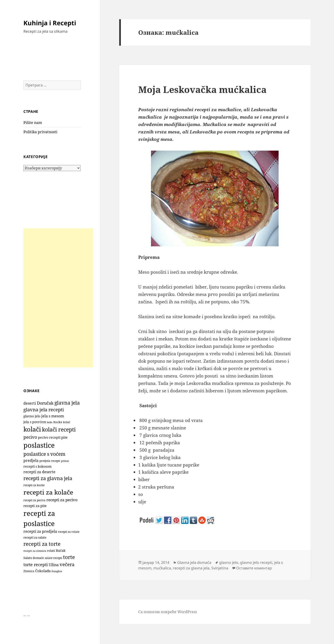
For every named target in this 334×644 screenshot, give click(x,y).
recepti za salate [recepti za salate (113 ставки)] (35, 537)
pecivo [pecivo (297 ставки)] (30, 437)
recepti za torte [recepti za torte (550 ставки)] (42, 544)
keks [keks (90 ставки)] (50, 422)
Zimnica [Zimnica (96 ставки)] (29, 571)
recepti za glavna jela (191, 568)
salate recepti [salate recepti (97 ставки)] (53, 558)
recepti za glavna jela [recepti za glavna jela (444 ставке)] (48, 478)
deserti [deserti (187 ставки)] (30, 403)
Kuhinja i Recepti (50, 23)
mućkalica (162, 568)
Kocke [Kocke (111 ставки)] (58, 422)
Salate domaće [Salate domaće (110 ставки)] (34, 558)
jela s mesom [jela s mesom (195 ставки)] (53, 416)
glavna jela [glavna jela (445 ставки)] (67, 403)
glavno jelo (229, 562)
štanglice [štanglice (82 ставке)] (57, 571)
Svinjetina (220, 568)
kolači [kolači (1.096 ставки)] (32, 429)
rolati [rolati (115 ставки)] (51, 551)
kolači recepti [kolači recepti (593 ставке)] (59, 430)
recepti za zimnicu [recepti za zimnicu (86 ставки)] (35, 551)
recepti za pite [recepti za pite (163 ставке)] (35, 506)
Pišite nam (33, 123)
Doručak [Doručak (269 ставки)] (45, 403)
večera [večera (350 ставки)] (67, 564)
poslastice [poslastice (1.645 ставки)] (39, 445)
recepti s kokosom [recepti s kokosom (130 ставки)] (37, 466)
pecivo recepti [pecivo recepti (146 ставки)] (49, 437)
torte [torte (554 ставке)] (69, 557)
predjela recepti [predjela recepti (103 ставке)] (50, 461)
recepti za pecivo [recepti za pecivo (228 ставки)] (62, 500)
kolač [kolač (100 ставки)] (67, 422)
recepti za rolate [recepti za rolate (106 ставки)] (69, 532)
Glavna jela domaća (194, 562)
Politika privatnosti (40, 132)
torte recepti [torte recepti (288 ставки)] (36, 564)
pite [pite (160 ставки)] (64, 437)
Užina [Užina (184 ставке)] (54, 565)
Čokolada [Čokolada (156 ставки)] (43, 571)
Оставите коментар (254, 568)
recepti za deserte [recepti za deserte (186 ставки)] (39, 472)
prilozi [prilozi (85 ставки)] (65, 461)
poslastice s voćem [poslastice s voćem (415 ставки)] (44, 454)
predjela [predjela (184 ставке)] (31, 460)
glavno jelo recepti (256, 562)
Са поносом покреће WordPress (168, 612)
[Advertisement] (58, 298)
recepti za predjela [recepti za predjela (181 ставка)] (40, 531)
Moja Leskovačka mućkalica (202, 89)
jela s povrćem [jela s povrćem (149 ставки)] (35, 422)
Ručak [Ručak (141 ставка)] (61, 550)
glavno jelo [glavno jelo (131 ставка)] (32, 416)
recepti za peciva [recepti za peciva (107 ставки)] (34, 500)
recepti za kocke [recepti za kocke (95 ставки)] (34, 485)
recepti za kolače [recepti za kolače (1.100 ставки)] (48, 492)
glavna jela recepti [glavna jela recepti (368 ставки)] (44, 410)
